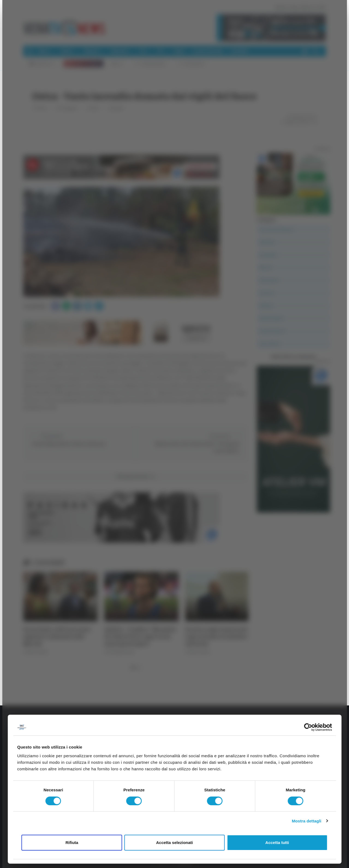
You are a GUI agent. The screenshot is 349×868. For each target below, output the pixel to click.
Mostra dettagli (306, 821)
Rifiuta (72, 842)
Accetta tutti (277, 842)
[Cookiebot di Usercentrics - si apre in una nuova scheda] (308, 727)
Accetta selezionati (175, 842)
